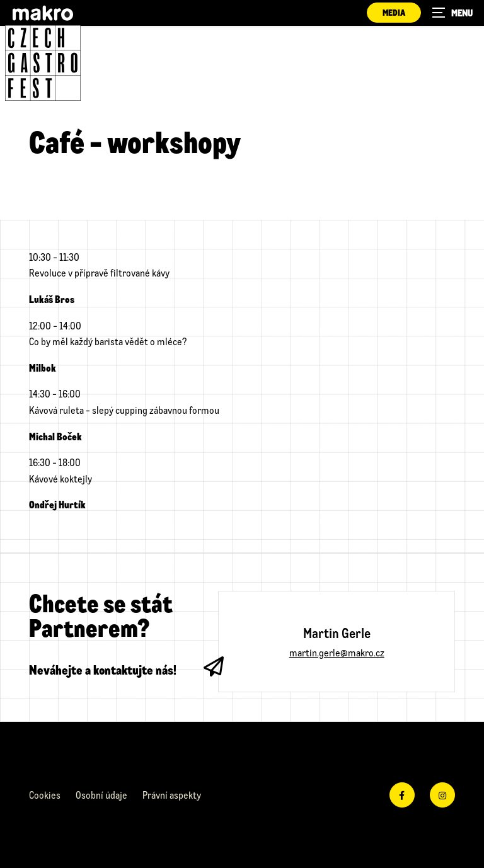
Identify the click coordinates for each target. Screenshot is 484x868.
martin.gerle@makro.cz (337, 652)
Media (394, 12)
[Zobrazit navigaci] (452, 13)
